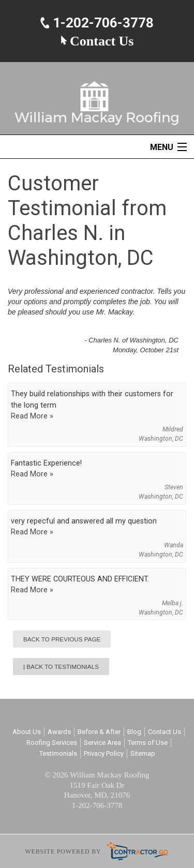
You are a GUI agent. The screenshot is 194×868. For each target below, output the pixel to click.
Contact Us (97, 41)
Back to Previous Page (62, 639)
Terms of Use (148, 743)
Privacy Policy (104, 753)
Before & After (99, 732)
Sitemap (143, 753)
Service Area (102, 743)
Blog (134, 732)
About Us (27, 732)
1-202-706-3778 (102, 23)
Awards (59, 732)
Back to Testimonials (63, 667)
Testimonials (58, 753)
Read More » (32, 416)
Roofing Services (52, 743)
